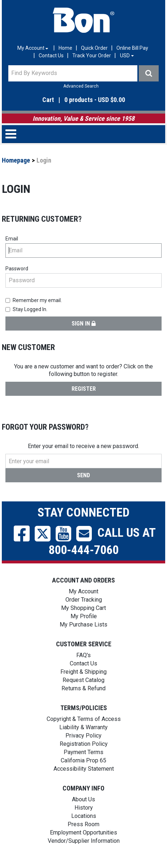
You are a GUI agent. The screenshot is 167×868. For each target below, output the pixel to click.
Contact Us (51, 56)
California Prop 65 (83, 760)
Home (65, 48)
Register (84, 389)
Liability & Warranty (83, 727)
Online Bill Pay (132, 48)
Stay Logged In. (26, 309)
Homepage (16, 160)
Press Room (83, 824)
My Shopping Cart (83, 608)
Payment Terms (83, 752)
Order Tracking (84, 600)
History (84, 808)
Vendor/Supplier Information (84, 841)
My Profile (84, 616)
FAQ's (83, 655)
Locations (84, 816)
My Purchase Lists (83, 625)
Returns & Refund (83, 688)
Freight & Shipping (83, 672)
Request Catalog (83, 680)
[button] (83, 100)
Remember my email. (34, 300)
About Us (83, 799)
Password (17, 269)
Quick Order (94, 48)
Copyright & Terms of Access (84, 719)
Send (83, 475)
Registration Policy (84, 744)
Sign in (84, 324)
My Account (83, 591)
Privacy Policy (83, 736)
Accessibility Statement (84, 769)
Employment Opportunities (83, 832)
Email (12, 239)
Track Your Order (92, 56)
